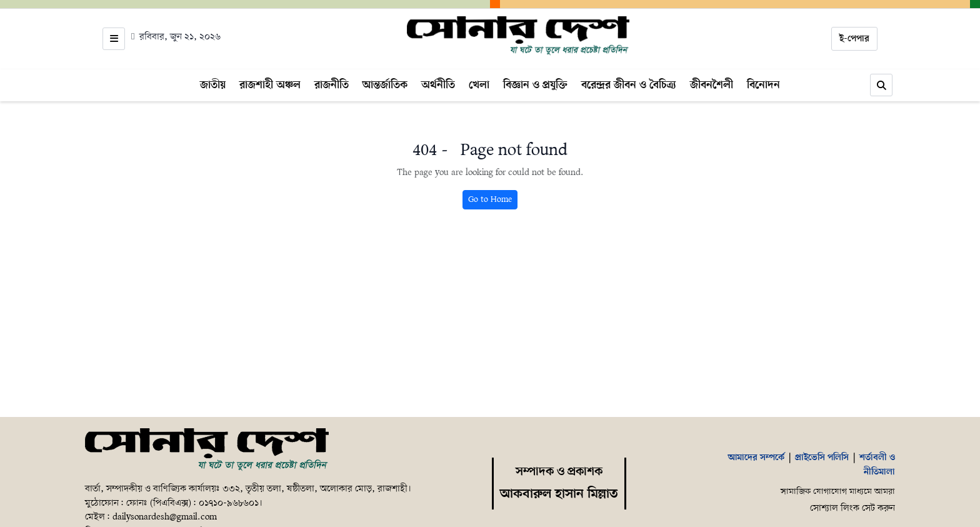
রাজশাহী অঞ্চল (270, 85)
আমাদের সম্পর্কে (756, 458)
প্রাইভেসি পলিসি (822, 458)
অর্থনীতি (438, 85)
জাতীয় (213, 85)
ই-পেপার (854, 39)
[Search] (881, 85)
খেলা (479, 85)
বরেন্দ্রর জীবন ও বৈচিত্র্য (629, 85)
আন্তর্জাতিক (385, 85)
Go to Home (490, 200)
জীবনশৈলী (712, 85)
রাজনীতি (332, 85)
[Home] (518, 36)
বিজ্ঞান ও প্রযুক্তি (535, 85)
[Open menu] (114, 39)
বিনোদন (763, 85)
